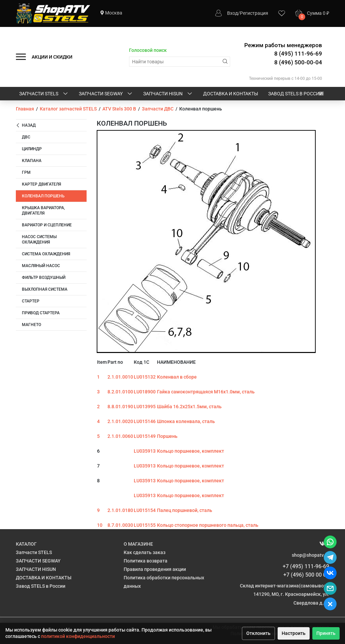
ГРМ (26, 172)
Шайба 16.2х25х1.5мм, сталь (189, 407)
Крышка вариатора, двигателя (43, 211)
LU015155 (145, 525)
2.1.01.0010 (120, 377)
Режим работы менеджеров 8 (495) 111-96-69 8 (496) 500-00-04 (283, 54)
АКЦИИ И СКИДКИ (52, 57)
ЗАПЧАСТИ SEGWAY (106, 94)
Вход (232, 13)
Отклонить (258, 633)
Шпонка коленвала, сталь (186, 421)
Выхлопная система (45, 289)
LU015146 (145, 421)
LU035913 (145, 451)
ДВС (26, 137)
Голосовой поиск (148, 50)
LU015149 (145, 436)
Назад (26, 125)
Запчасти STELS (44, 94)
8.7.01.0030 (120, 525)
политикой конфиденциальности (78, 636)
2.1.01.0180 (120, 510)
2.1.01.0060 (120, 436)
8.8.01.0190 (120, 407)
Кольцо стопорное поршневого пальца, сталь (208, 525)
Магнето (32, 325)
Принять (326, 633)
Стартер (31, 301)
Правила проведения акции (155, 569)
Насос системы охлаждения (39, 239)
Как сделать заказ (145, 552)
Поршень (167, 436)
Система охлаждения (46, 254)
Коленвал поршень (43, 196)
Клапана (32, 161)
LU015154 (145, 510)
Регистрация (254, 13)
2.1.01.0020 (120, 421)
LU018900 (145, 392)
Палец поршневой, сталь (185, 510)
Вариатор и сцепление (47, 225)
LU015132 (145, 377)
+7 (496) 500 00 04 (306, 575)
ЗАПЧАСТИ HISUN (168, 94)
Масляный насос (41, 266)
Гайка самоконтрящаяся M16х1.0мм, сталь (206, 392)
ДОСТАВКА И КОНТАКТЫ (231, 94)
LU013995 (145, 407)
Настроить (294, 633)
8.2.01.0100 (120, 392)
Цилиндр (32, 149)
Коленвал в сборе (177, 377)
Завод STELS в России (295, 94)
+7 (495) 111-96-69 (306, 566)
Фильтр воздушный (44, 278)
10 (100, 525)
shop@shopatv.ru (310, 555)
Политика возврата (146, 561)
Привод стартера (41, 313)
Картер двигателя (41, 184)
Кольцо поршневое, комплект (191, 451)
